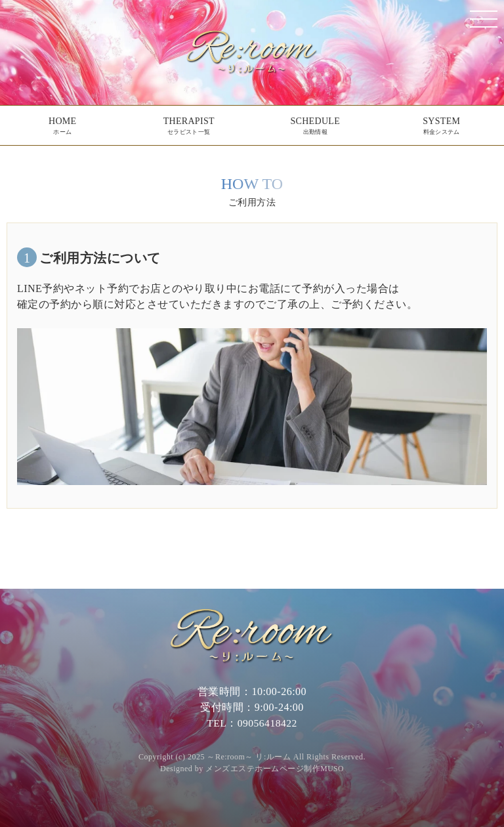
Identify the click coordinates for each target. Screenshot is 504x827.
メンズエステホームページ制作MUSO (275, 769)
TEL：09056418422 (252, 723)
